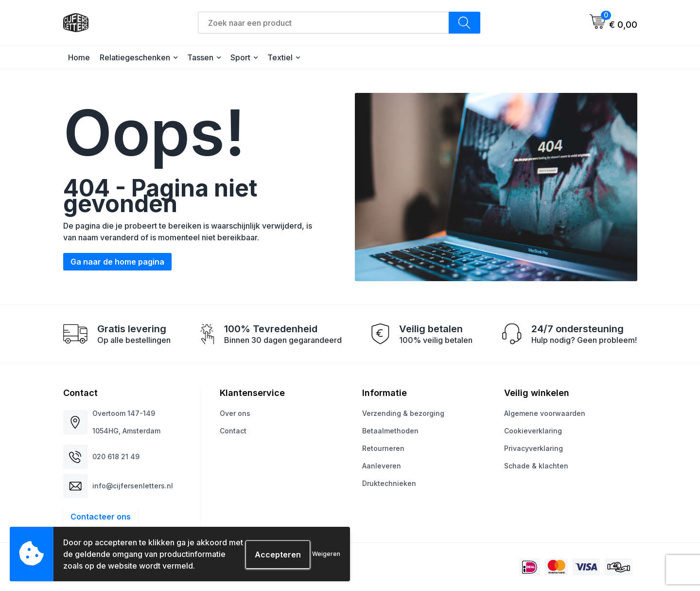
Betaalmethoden (390, 431)
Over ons (235, 413)
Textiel (280, 57)
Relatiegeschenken (135, 57)
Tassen (200, 57)
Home (79, 57)
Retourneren (383, 448)
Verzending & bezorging (403, 413)
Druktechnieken (389, 483)
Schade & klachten (536, 466)
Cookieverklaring (533, 431)
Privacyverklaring (534, 448)
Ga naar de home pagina (117, 262)
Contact (233, 431)
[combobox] (324, 23)
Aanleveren (382, 466)
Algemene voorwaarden (545, 413)
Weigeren (326, 554)
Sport (240, 57)
